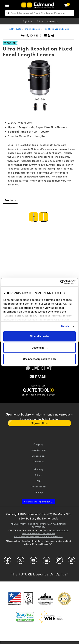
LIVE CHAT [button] (39, 368)
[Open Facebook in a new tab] (8, 562)
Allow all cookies (39, 336)
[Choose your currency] (40, 22)
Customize (40, 348)
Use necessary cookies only (39, 359)
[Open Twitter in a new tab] (20, 562)
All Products (15, 29)
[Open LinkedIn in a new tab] (46, 562)
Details (65, 326)
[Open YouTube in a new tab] (33, 562)
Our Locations (39, 456)
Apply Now (37, 502)
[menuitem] (8, 5)
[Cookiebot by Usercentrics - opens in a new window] (60, 282)
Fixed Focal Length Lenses (56, 29)
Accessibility (39, 527)
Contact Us (53, 21)
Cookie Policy (35, 524)
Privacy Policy (19, 524)
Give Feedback (39, 486)
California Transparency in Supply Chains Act (38, 536)
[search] (40, 13)
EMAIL (38, 377)
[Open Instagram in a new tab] (59, 562)
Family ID (27, 35)
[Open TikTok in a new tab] (71, 562)
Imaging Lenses (32, 29)
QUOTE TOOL (36, 390)
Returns (38, 475)
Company (38, 444)
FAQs (38, 481)
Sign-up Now (39, 423)
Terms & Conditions (55, 524)
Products (10, 200)
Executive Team (38, 450)
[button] (49, 35)
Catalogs (39, 492)
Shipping (39, 469)
